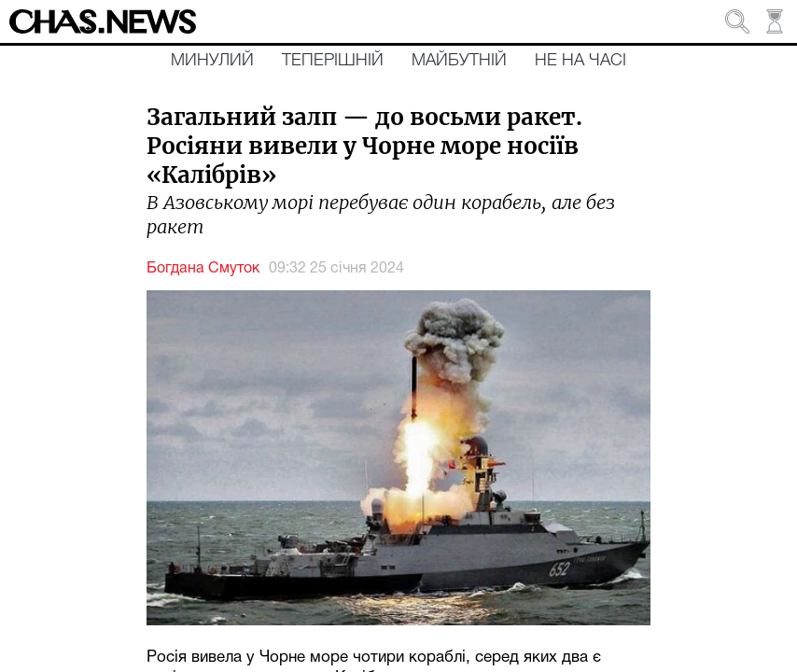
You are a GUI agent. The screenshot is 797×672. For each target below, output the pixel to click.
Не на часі (580, 61)
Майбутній (459, 61)
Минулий (212, 61)
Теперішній (333, 61)
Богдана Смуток (203, 269)
